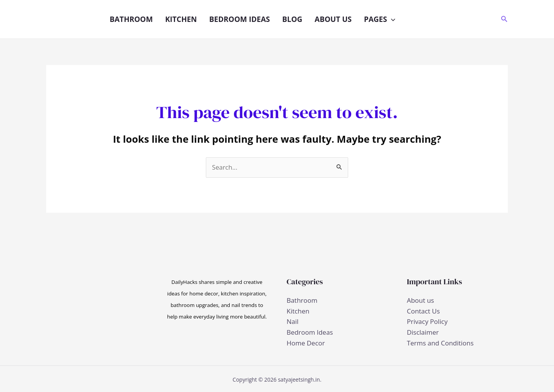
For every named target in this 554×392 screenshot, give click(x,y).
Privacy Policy (427, 321)
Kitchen (181, 19)
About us (333, 19)
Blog (292, 19)
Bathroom (131, 19)
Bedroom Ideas (240, 19)
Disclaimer (423, 332)
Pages (380, 19)
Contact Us (424, 311)
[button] (391, 19)
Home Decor (306, 342)
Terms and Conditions (441, 342)
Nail (293, 321)
